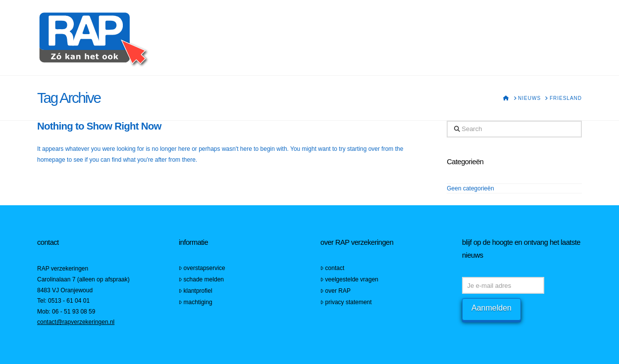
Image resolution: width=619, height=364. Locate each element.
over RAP (335, 291)
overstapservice (202, 268)
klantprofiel (196, 291)
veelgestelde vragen (349, 279)
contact (332, 268)
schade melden (201, 279)
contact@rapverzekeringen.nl (76, 322)
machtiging (196, 302)
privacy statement (346, 302)
